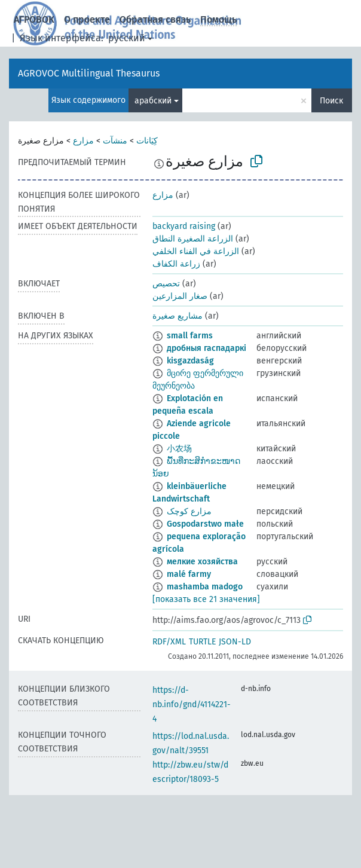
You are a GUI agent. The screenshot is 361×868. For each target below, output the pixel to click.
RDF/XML (169, 642)
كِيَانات (147, 141)
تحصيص (166, 284)
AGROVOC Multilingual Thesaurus (89, 73)
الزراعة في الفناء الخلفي (196, 251)
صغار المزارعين (180, 296)
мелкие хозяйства (202, 562)
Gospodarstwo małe (205, 524)
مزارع (83, 141)
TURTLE (202, 642)
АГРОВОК (34, 19)
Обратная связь (155, 19)
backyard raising (184, 226)
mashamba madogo (205, 587)
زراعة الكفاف (176, 264)
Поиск (331, 101)
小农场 (179, 449)
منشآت (115, 141)
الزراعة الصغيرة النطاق (193, 239)
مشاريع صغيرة (178, 316)
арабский (153, 101)
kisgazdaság (190, 361)
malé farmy (189, 574)
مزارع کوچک (189, 511)
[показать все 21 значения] (206, 599)
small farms (190, 336)
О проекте (87, 19)
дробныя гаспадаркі (206, 348)
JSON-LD (235, 642)
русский (127, 38)
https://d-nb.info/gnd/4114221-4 (192, 705)
